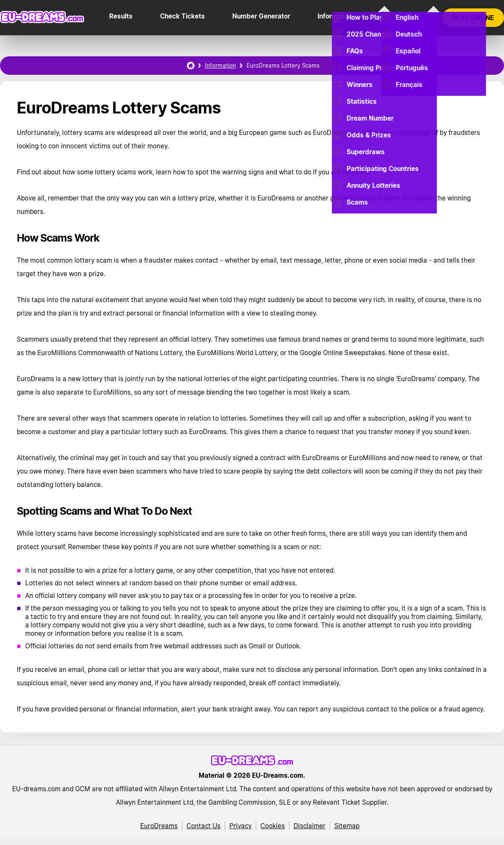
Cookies (273, 826)
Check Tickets (182, 16)
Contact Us (203, 826)
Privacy (240, 826)
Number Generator (261, 16)
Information (335, 16)
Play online (473, 18)
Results (121, 16)
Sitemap (347, 826)
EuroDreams (159, 826)
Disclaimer (310, 826)
